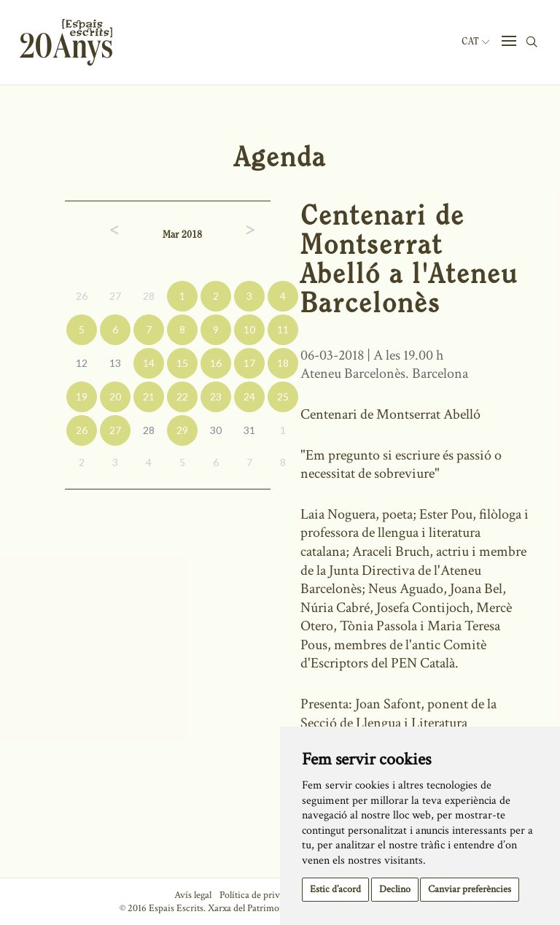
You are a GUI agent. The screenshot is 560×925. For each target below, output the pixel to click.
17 (249, 363)
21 (149, 396)
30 (216, 430)
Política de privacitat (261, 895)
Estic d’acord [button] (335, 889)
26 (82, 296)
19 (82, 396)
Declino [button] (395, 889)
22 (182, 396)
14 (149, 363)
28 (149, 296)
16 (216, 363)
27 (115, 296)
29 (182, 430)
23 (216, 396)
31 (249, 430)
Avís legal (193, 895)
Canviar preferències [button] (470, 889)
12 (82, 363)
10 (249, 329)
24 (249, 396)
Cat (475, 42)
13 (115, 363)
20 (115, 396)
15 (182, 363)
